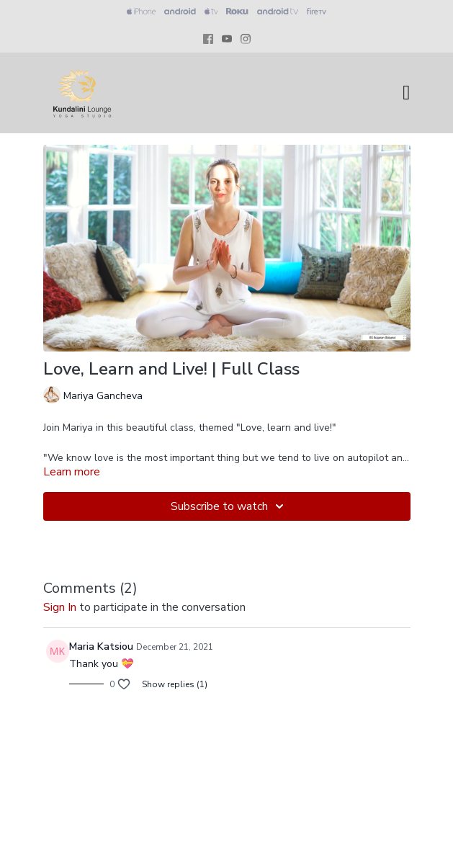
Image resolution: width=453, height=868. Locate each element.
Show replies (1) (175, 684)
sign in (60, 607)
